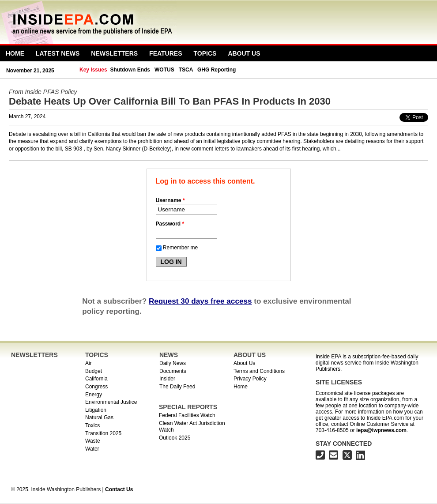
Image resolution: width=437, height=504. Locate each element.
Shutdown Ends (130, 70)
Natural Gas (99, 417)
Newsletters (114, 53)
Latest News (58, 53)
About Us (244, 53)
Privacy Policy (250, 379)
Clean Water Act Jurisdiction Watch (192, 427)
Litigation (96, 410)
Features (166, 53)
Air (89, 363)
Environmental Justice (111, 402)
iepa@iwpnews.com (381, 430)
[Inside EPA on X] (347, 457)
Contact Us (119, 489)
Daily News (173, 363)
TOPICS (97, 355)
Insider (167, 379)
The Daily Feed (177, 387)
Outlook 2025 (175, 438)
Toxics (92, 425)
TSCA (186, 70)
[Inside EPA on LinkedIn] (360, 457)
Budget (94, 371)
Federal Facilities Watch (187, 415)
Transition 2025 (103, 433)
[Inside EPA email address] (333, 457)
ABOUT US (250, 355)
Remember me (180, 248)
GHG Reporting (217, 70)
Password (170, 224)
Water (92, 449)
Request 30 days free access (200, 301)
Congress (96, 387)
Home (15, 53)
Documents (173, 371)
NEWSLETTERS (34, 355)
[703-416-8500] (320, 457)
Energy (94, 395)
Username (170, 200)
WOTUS (164, 70)
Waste (93, 441)
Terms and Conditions (259, 371)
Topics (205, 53)
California (96, 379)
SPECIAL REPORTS (188, 407)
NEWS (169, 355)
